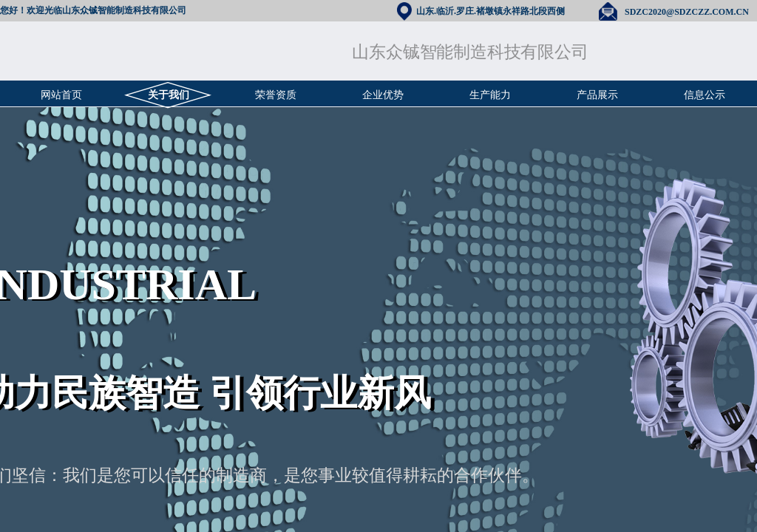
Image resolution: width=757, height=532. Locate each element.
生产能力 (490, 95)
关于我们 (169, 95)
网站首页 (61, 95)
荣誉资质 (276, 95)
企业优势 (383, 95)
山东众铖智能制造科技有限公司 (470, 52)
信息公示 (705, 95)
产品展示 (597, 95)
